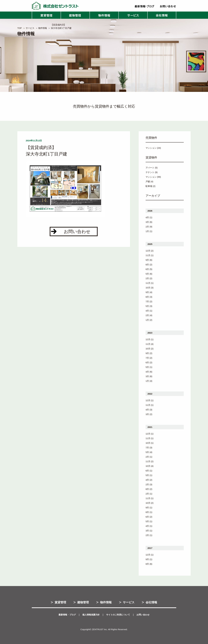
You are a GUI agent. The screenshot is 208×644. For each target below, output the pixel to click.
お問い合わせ (143, 615)
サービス (30, 28)
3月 (147, 222)
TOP (20, 28)
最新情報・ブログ (67, 615)
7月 (147, 301)
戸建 (148, 181)
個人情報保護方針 (91, 615)
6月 (147, 269)
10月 (148, 288)
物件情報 (43, 28)
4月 (147, 217)
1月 (147, 231)
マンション (151, 148)
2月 (147, 227)
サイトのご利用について (118, 615)
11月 (148, 255)
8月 (147, 265)
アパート (150, 168)
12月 (148, 251)
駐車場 (149, 186)
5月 (147, 274)
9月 (147, 260)
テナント (150, 172)
